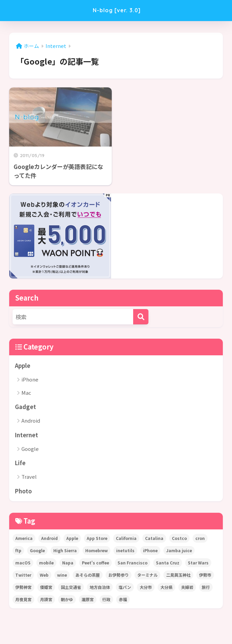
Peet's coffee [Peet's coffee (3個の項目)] (95, 564)
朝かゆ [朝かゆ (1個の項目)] (67, 600)
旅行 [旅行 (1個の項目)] (206, 588)
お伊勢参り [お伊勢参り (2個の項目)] (119, 576)
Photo (24, 492)
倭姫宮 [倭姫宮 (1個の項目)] (46, 588)
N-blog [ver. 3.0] (117, 10)
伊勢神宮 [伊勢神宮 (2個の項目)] (23, 588)
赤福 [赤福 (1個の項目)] (123, 600)
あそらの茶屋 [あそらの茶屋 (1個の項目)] (88, 576)
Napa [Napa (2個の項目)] (68, 564)
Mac (26, 393)
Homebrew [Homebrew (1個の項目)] (96, 551)
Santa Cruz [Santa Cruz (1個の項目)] (168, 564)
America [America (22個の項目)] (24, 539)
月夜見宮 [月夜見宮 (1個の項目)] (23, 600)
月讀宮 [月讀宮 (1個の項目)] (46, 600)
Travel (29, 478)
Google (30, 449)
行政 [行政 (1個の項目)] (106, 600)
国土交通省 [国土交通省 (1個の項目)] (71, 588)
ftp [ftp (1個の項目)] (18, 551)
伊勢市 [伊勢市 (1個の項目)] (205, 576)
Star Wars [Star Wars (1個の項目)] (198, 564)
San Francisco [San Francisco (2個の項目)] (132, 564)
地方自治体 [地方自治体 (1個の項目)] (100, 588)
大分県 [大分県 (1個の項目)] (166, 588)
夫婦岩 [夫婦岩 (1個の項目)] (187, 588)
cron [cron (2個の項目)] (200, 539)
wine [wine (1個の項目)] (62, 576)
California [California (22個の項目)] (126, 539)
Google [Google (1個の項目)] (37, 551)
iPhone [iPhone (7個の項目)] (150, 551)
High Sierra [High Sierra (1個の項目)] (65, 551)
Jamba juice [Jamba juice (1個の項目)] (179, 551)
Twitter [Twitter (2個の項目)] (23, 576)
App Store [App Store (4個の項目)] (97, 539)
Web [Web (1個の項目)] (44, 576)
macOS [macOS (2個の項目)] (23, 564)
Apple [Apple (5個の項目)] (72, 539)
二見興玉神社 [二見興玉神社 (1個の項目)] (178, 576)
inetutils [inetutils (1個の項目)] (125, 551)
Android (31, 421)
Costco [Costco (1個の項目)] (179, 539)
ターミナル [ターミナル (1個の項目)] (147, 576)
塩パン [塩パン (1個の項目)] (125, 588)
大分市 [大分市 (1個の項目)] (146, 588)
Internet (27, 435)
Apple (23, 366)
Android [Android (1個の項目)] (49, 539)
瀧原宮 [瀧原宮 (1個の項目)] (88, 600)
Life (20, 463)
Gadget (25, 407)
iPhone (30, 380)
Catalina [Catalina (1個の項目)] (154, 539)
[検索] (141, 317)
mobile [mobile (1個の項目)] (46, 564)
